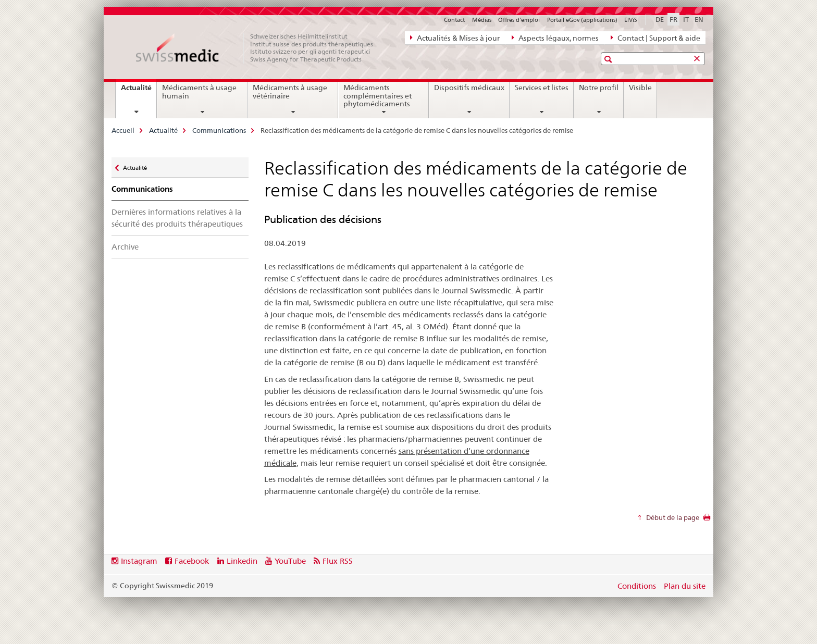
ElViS (631, 20)
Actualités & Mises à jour (455, 38)
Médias (482, 20)
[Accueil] (260, 48)
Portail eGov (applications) (582, 20)
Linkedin (242, 561)
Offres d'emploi (519, 20)
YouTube (290, 561)
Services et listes (542, 88)
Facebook (192, 561)
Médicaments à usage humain (199, 92)
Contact (454, 20)
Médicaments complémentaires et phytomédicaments (377, 96)
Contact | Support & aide (655, 38)
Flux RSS (338, 561)
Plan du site (685, 586)
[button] (609, 59)
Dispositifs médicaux (469, 88)
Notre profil (599, 88)
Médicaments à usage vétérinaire (290, 92)
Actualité (139, 91)
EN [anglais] (699, 19)
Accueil (123, 130)
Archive (125, 247)
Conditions (637, 586)
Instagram (139, 561)
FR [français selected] (673, 19)
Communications (219, 130)
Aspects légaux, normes (555, 38)
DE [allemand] (660, 19)
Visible (640, 88)
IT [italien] (686, 19)
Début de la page (672, 517)
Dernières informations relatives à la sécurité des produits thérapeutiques (177, 218)
